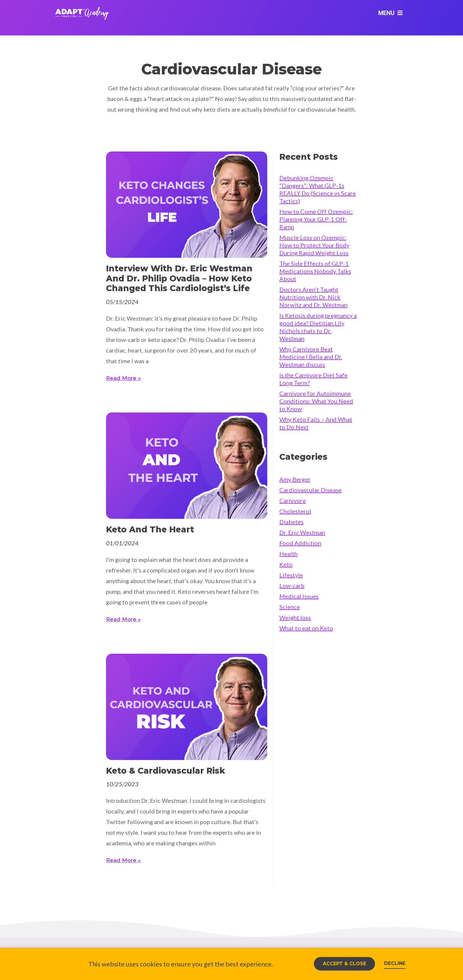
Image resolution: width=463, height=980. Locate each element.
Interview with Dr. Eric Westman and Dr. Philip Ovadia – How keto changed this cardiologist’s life (179, 278)
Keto (286, 564)
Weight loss (295, 617)
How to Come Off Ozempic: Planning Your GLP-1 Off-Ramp (316, 219)
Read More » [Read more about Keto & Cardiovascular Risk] (123, 860)
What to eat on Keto (306, 628)
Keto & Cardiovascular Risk (166, 771)
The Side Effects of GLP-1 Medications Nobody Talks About (315, 271)
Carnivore (293, 500)
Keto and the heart (150, 529)
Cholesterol (295, 511)
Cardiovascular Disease (310, 490)
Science (290, 607)
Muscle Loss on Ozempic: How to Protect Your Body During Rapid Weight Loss (314, 245)
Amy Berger (295, 479)
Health (288, 554)
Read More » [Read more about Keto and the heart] (123, 619)
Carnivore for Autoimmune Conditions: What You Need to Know (316, 401)
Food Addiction (300, 543)
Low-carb (292, 586)
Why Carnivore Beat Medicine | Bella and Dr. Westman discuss (311, 357)
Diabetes (291, 522)
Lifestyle (291, 575)
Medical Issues (299, 596)
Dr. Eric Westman (302, 532)
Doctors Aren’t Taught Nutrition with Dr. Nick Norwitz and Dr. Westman (313, 297)
